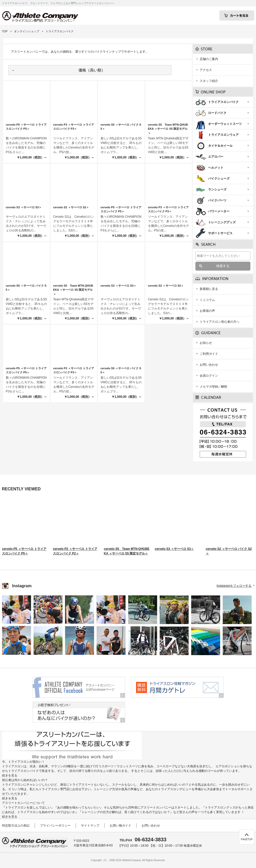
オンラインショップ (27, 31)
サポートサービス (220, 233)
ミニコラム (207, 300)
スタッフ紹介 (209, 81)
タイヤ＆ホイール (220, 146)
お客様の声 (207, 311)
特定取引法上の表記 (16, 826)
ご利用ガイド (209, 354)
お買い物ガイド (120, 826)
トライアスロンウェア (223, 135)
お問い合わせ (209, 365)
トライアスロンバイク (223, 102)
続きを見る (10, 775)
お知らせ (206, 343)
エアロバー (216, 157)
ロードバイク (217, 113)
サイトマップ (90, 826)
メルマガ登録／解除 (213, 387)
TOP (5, 31)
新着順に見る (209, 289)
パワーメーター (219, 211)
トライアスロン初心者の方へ (220, 322)
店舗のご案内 (209, 59)
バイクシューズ (219, 179)
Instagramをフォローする (234, 586)
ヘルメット (216, 168)
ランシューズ (217, 189)
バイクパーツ (217, 200)
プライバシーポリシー (55, 826)
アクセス (206, 70)
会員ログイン (209, 376)
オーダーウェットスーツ (225, 124)
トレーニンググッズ (222, 222)
